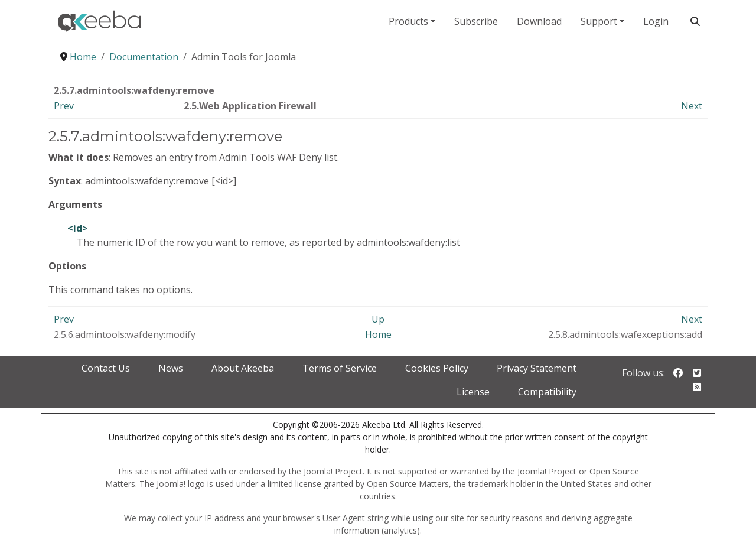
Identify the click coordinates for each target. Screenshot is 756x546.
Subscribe (476, 21)
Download (539, 21)
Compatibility (547, 392)
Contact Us (106, 368)
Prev (64, 106)
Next (692, 106)
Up (378, 319)
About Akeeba (243, 368)
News (171, 368)
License (473, 392)
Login (656, 21)
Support (599, 21)
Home (378, 334)
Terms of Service (340, 368)
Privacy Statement (537, 368)
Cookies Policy (437, 368)
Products (408, 21)
